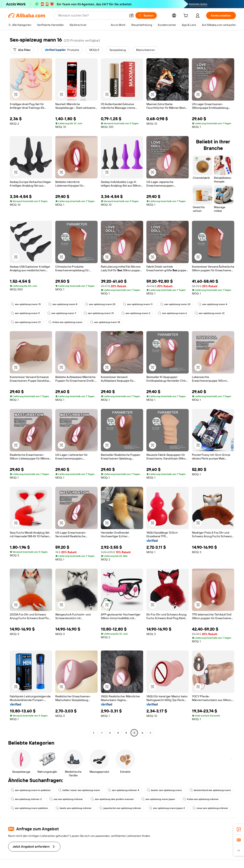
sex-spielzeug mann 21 (26, 322)
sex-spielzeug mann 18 (105, 322)
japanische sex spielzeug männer (120, 808)
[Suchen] (146, 15)
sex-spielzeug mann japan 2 (167, 808)
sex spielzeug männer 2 (26, 799)
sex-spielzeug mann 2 (136, 313)
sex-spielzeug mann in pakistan (31, 790)
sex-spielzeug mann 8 (63, 304)
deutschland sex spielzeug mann (210, 790)
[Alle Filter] (22, 50)
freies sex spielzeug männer (201, 799)
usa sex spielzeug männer (66, 799)
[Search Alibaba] (92, 15)
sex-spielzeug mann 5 (25, 313)
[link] (239, 829)
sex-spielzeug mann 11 (138, 304)
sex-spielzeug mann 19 (99, 313)
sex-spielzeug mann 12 (210, 313)
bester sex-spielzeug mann (164, 790)
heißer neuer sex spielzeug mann (79, 790)
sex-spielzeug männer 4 (123, 790)
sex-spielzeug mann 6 (172, 313)
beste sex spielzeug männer (74, 808)
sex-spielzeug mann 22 (175, 304)
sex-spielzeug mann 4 (213, 304)
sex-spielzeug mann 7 (62, 313)
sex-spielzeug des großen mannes (112, 799)
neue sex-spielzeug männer (210, 808)
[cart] (186, 16)
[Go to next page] (150, 733)
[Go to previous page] (94, 733)
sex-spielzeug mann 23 (100, 304)
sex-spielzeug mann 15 (26, 304)
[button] (131, 15)
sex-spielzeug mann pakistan (29, 808)
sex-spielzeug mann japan (158, 799)
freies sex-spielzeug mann (65, 322)
